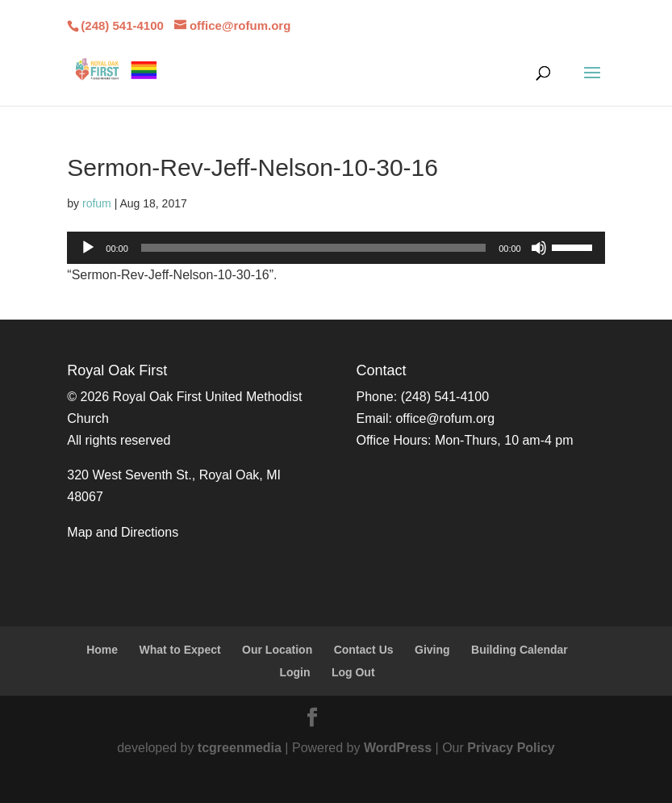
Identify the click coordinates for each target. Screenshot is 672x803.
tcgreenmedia (240, 748)
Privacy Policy (511, 748)
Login (294, 672)
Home (102, 650)
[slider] (313, 248)
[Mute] (539, 248)
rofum (97, 203)
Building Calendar (520, 650)
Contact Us (364, 650)
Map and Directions (123, 532)
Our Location (277, 650)
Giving (432, 650)
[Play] (88, 248)
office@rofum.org (445, 418)
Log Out (353, 672)
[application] (336, 248)
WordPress (398, 748)
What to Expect (180, 650)
